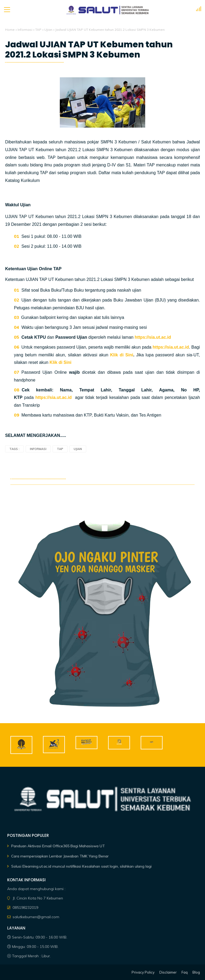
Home (10, 30)
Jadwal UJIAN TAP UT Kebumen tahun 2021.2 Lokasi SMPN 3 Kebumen (89, 50)
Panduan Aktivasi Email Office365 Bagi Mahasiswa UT (58, 846)
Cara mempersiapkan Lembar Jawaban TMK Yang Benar (60, 856)
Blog (196, 972)
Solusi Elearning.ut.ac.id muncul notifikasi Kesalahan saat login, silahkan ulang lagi (81, 866)
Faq (185, 972)
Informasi (25, 30)
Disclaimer (168, 972)
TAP (38, 30)
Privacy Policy (143, 972)
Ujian (48, 30)
